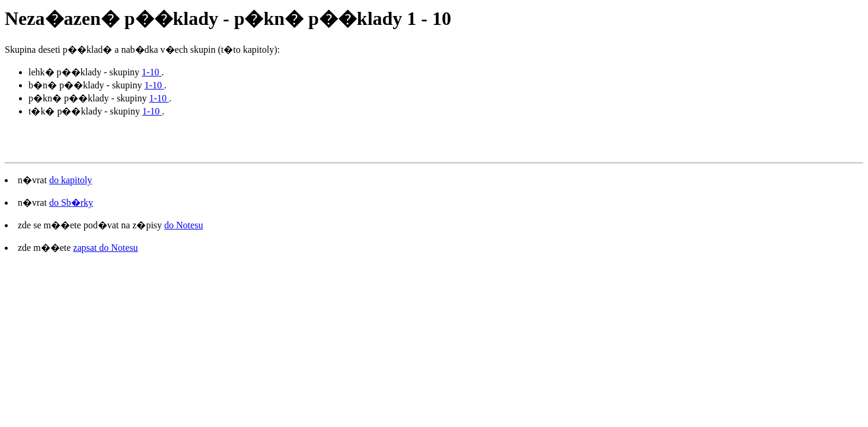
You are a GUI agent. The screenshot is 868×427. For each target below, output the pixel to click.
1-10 (151, 72)
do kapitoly (71, 180)
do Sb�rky (71, 203)
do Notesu (184, 225)
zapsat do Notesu (105, 248)
